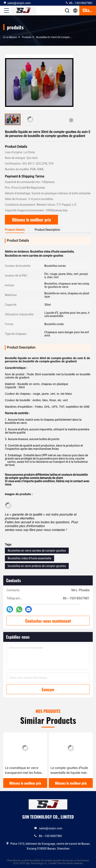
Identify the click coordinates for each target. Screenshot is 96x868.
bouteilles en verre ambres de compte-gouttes (37, 566)
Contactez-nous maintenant (48, 621)
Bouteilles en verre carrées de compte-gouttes (37, 551)
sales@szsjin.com (17, 3)
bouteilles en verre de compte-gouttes (58, 37)
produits (27, 37)
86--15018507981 (79, 3)
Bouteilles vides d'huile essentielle (29, 558)
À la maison (10, 37)
